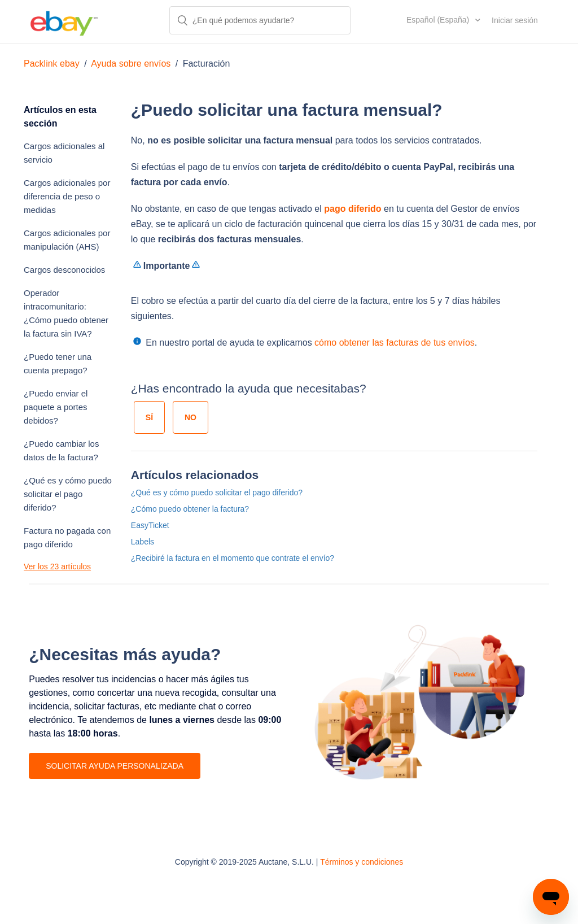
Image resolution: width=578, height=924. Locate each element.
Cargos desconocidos (64, 270)
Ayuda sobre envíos (131, 64)
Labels (143, 542)
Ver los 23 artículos (57, 566)
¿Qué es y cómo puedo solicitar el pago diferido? (68, 494)
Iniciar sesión (515, 20)
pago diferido (353, 209)
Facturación (207, 64)
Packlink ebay (52, 64)
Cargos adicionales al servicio (64, 153)
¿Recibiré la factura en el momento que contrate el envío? (233, 558)
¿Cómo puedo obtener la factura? (190, 509)
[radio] (149, 417)
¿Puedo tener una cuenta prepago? (58, 363)
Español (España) (439, 20)
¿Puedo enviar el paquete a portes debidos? (56, 407)
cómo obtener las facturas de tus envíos (395, 343)
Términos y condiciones (362, 862)
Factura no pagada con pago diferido (67, 537)
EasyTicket (150, 525)
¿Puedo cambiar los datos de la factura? (61, 450)
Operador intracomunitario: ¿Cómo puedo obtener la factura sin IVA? (66, 313)
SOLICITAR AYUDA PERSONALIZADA (115, 766)
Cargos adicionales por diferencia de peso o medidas (67, 196)
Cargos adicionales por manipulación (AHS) (67, 240)
